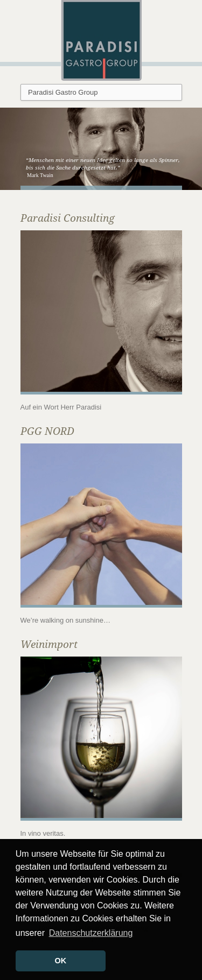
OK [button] (61, 961)
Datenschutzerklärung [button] (91, 933)
